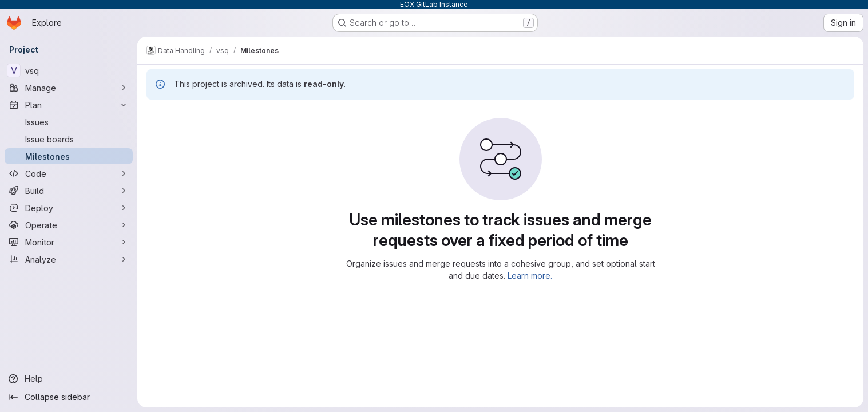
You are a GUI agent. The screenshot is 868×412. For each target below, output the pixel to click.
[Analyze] (69, 259)
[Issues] (69, 122)
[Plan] (69, 105)
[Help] (69, 379)
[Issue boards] (69, 139)
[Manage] (69, 88)
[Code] (69, 173)
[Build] (69, 191)
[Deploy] (69, 208)
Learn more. (530, 276)
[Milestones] (69, 156)
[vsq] (69, 70)
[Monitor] (69, 242)
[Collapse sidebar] (69, 397)
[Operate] (69, 225)
